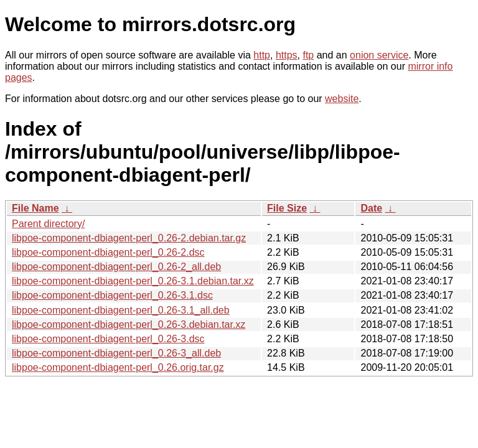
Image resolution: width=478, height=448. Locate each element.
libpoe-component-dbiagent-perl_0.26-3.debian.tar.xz (129, 324)
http (262, 55)
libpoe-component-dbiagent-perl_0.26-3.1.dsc (112, 295)
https (287, 55)
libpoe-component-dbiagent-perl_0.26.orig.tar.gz (118, 367)
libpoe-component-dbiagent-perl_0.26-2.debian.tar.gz (129, 238)
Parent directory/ (48, 224)
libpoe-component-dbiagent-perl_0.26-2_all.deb (116, 267)
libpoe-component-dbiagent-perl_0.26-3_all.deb (116, 353)
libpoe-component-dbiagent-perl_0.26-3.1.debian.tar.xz (133, 281)
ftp (308, 55)
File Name (35, 208)
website (342, 99)
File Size (287, 208)
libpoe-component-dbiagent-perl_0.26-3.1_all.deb (121, 310)
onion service (379, 55)
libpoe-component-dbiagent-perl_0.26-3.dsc (108, 339)
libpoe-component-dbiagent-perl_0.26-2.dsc (108, 252)
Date (371, 208)
